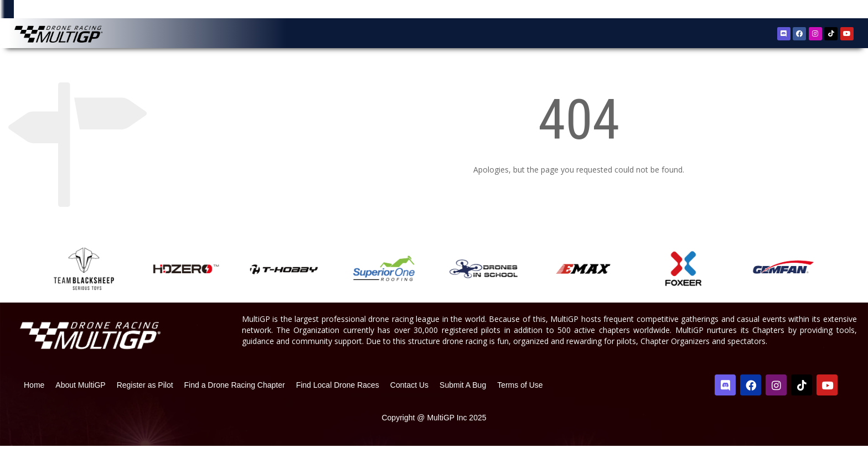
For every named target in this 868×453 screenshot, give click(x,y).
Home (34, 392)
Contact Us (409, 392)
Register (797, 10)
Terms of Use (520, 392)
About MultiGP (80, 392)
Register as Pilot (145, 392)
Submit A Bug (463, 392)
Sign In (829, 11)
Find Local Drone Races (338, 392)
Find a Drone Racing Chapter (235, 392)
